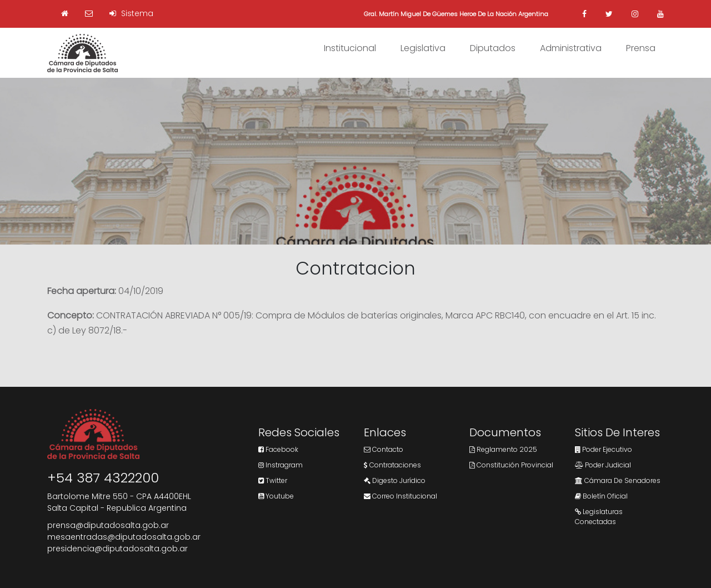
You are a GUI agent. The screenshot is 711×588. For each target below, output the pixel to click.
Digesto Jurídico (395, 480)
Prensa (641, 48)
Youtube (276, 496)
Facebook (278, 449)
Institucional (350, 48)
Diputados (493, 48)
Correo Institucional (400, 496)
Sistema (131, 13)
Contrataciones (392, 465)
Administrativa (571, 48)
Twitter (273, 480)
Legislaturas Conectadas (599, 517)
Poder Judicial (603, 465)
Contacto (384, 449)
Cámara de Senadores (618, 480)
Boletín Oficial (601, 496)
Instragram (281, 465)
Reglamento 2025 (503, 449)
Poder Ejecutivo (604, 449)
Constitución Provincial (511, 465)
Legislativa (423, 48)
